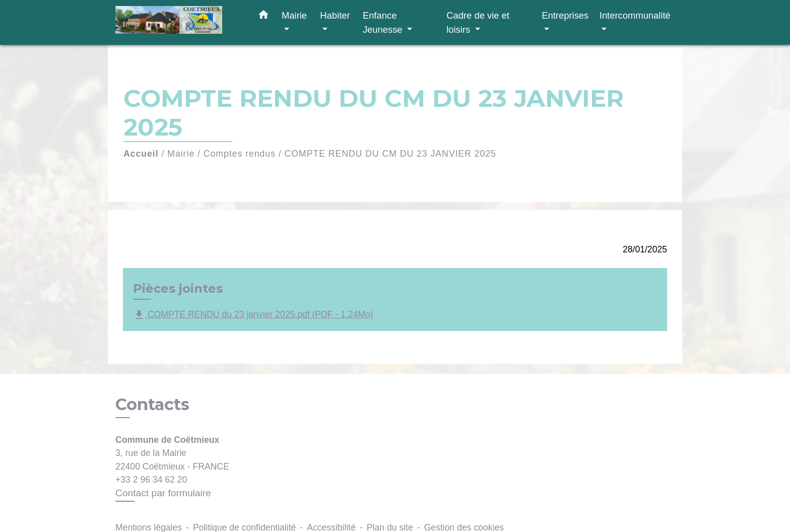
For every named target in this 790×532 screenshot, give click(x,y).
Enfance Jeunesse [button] (384, 22)
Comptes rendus (240, 154)
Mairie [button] (294, 15)
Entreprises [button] (565, 15)
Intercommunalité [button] (635, 15)
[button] (264, 17)
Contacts (152, 405)
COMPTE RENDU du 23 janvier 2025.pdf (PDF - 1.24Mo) (253, 315)
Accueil (141, 154)
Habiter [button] (335, 15)
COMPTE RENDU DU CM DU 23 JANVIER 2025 (390, 154)
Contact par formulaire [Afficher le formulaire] (163, 493)
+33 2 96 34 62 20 (151, 480)
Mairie (181, 154)
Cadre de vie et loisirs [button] (478, 22)
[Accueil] (178, 22)
